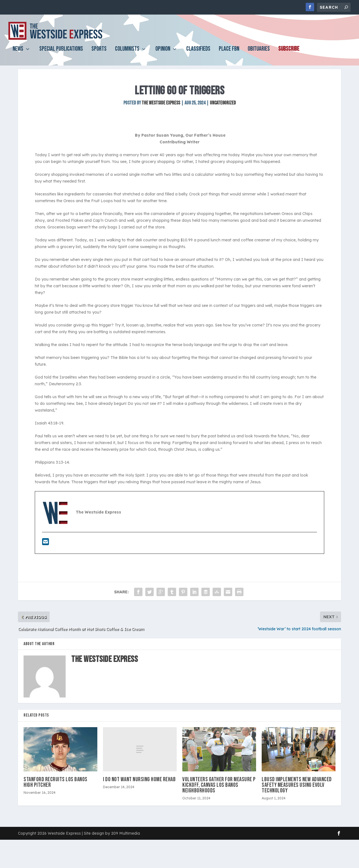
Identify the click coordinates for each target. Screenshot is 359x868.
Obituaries (259, 52)
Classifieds (198, 52)
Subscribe (289, 52)
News (18, 52)
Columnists (127, 52)
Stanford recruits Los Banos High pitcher (56, 792)
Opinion (163, 52)
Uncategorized (223, 113)
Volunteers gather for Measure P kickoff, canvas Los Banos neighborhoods (219, 795)
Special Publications (61, 52)
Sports (99, 52)
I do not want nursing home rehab (139, 789)
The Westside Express (161, 113)
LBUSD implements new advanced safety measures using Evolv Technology (297, 795)
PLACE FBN (229, 52)
